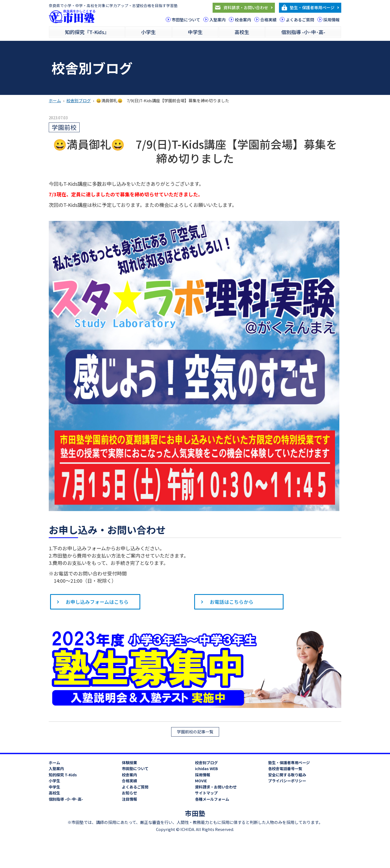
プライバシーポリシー (287, 781)
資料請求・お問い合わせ (246, 7)
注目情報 (129, 799)
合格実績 (268, 20)
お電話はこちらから (232, 602)
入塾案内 (217, 20)
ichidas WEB (207, 769)
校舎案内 (243, 20)
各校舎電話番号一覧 (285, 769)
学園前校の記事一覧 (195, 732)
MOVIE (201, 781)
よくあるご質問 (300, 20)
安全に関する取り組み (287, 775)
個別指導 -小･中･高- (303, 32)
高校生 (242, 32)
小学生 (148, 32)
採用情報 (331, 20)
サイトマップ (206, 793)
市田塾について (186, 20)
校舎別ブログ (79, 100)
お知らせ (129, 793)
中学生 (195, 32)
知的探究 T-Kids (63, 775)
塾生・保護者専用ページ (312, 7)
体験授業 (129, 763)
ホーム (55, 100)
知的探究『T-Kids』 (87, 32)
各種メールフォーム (212, 799)
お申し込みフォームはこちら (97, 602)
